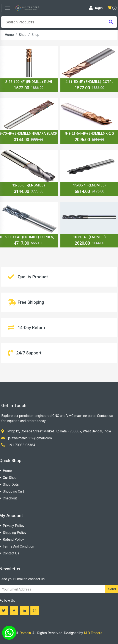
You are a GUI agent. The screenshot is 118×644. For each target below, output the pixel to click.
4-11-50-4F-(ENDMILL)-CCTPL (89, 82)
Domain (25, 633)
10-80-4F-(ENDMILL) (89, 237)
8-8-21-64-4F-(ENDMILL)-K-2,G (90, 134)
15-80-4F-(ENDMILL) (89, 185)
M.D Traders (93, 633)
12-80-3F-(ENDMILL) (29, 185)
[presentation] (59, 22)
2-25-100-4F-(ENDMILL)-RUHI (29, 82)
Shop (23, 35)
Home (9, 35)
